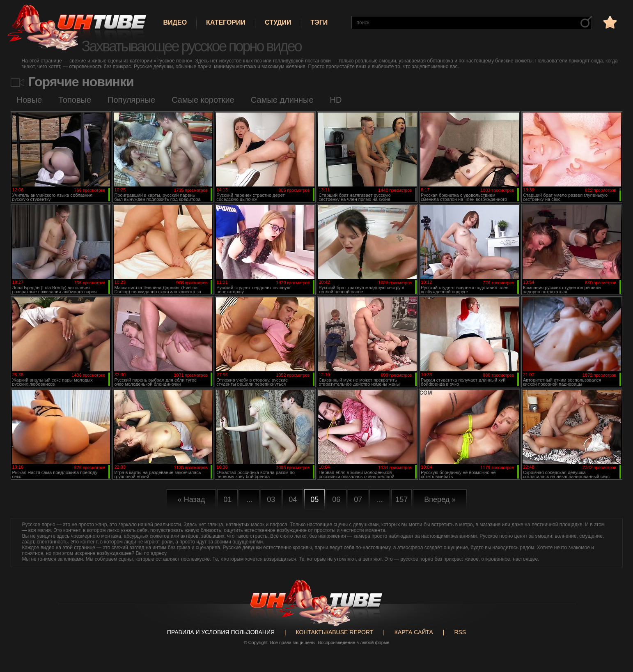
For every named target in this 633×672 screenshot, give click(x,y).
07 (358, 499)
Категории (226, 22)
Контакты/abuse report (335, 632)
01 (227, 499)
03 (271, 499)
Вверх (615, 633)
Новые (30, 100)
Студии (278, 22)
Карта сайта (414, 632)
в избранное (609, 22)
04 (293, 499)
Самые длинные (282, 100)
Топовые (75, 100)
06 (336, 499)
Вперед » (440, 499)
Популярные (131, 100)
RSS (460, 632)
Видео (175, 22)
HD (336, 100)
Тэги (319, 22)
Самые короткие (203, 100)
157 (401, 499)
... (249, 499)
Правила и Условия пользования (221, 632)
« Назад (192, 499)
